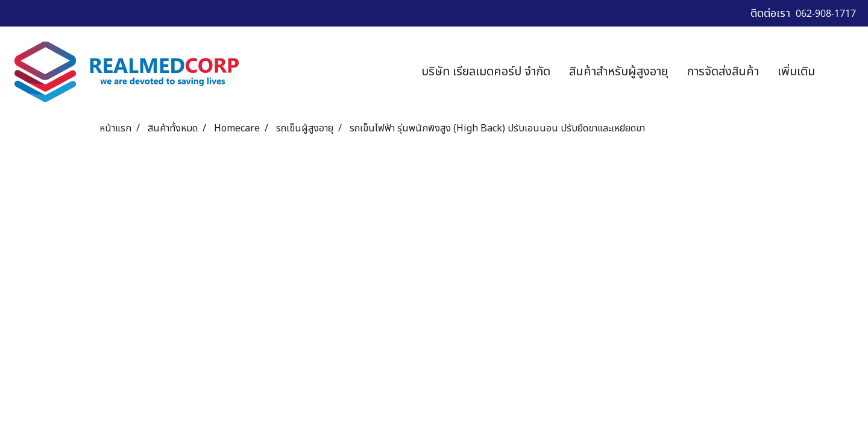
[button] (842, 72)
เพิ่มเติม (796, 72)
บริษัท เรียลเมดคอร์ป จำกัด (486, 72)
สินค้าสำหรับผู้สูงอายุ (618, 72)
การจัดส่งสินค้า (723, 72)
